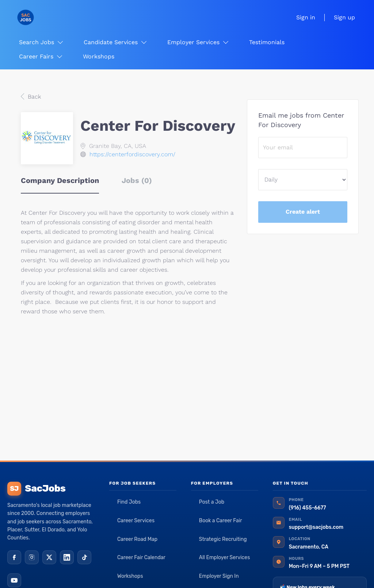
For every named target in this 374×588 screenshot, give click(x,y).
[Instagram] (32, 557)
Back (33, 97)
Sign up (344, 17)
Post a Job (212, 502)
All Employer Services (225, 558)
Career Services (136, 521)
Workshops (130, 576)
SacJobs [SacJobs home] (36, 489)
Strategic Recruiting (223, 539)
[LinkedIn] (67, 557)
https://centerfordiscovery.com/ (132, 154)
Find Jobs (129, 502)
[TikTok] (84, 557)
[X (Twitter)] (49, 557)
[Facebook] (14, 557)
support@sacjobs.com (316, 527)
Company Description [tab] (60, 180)
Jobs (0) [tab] (137, 180)
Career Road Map (137, 539)
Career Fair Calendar (141, 558)
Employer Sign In (219, 576)
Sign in (306, 17)
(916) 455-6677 (308, 508)
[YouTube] (14, 580)
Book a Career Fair (221, 521)
